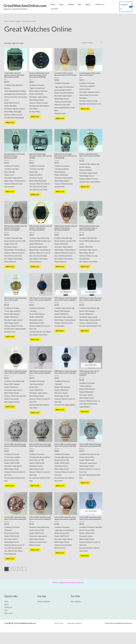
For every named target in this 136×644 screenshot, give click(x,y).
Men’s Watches (76, 613)
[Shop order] (91, 42)
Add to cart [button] (11, 123)
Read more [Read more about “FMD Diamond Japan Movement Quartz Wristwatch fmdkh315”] (60, 337)
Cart (6, 622)
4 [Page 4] (21, 581)
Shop (68, 7)
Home (61, 7)
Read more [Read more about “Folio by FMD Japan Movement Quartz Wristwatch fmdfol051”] (85, 567)
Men (83, 7)
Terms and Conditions (74, 635)
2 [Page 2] (11, 581)
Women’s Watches (44, 613)
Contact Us (101, 7)
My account (8, 625)
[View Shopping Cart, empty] (126, 7)
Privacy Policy (60, 635)
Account (112, 7)
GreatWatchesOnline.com (25, 5)
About (90, 7)
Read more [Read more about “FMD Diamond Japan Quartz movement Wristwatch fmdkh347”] (85, 419)
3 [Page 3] (16, 581)
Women (76, 7)
